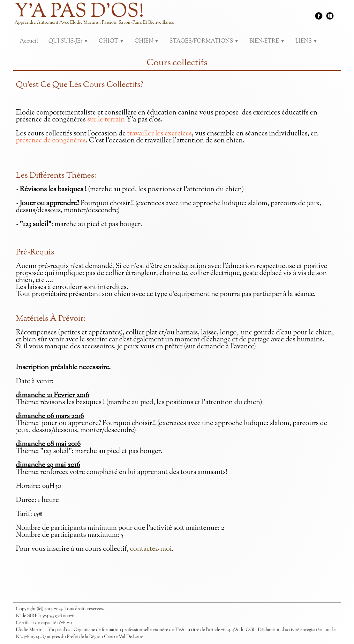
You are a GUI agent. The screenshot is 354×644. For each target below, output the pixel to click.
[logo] (97, 17)
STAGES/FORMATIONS (204, 41)
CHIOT (111, 41)
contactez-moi (151, 549)
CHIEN (147, 41)
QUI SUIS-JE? (68, 41)
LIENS (307, 41)
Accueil (29, 41)
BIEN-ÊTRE (267, 41)
